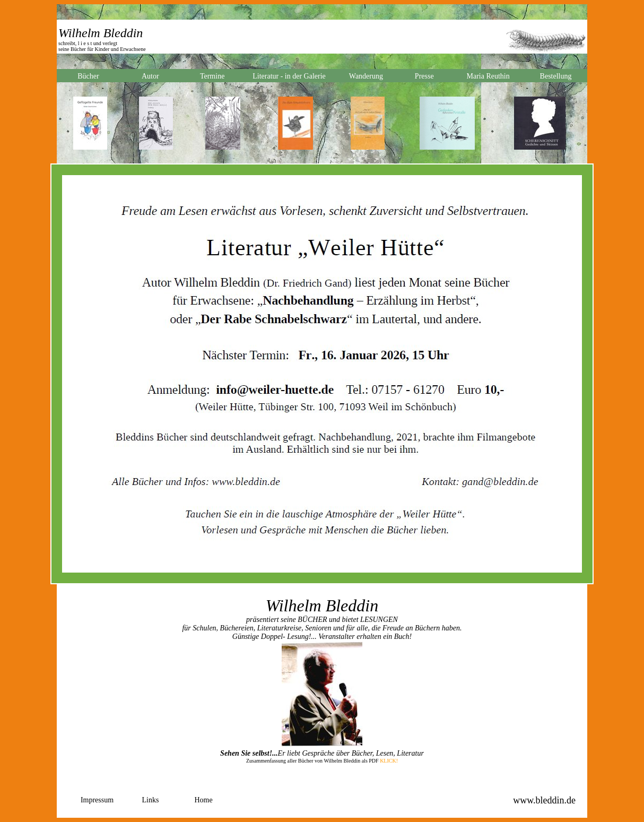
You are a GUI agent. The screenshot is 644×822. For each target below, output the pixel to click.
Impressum (97, 800)
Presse (424, 76)
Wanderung (366, 76)
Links (151, 800)
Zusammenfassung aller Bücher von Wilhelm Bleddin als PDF (312, 761)
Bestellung (556, 76)
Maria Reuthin (488, 76)
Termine (212, 76)
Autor (150, 76)
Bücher (88, 76)
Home (203, 800)
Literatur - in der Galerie (289, 76)
